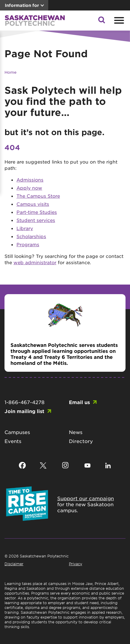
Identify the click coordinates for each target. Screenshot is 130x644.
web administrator (35, 262)
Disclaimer (14, 564)
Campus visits (33, 204)
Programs (28, 244)
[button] (102, 22)
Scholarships (31, 236)
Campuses (17, 432)
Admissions (30, 180)
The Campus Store (38, 196)
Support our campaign (86, 498)
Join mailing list (24, 411)
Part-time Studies (37, 212)
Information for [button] (22, 5)
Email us (79, 402)
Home (10, 72)
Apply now (29, 188)
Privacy (75, 564)
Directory (81, 441)
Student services (36, 220)
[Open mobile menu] (118, 20)
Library (25, 228)
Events (13, 441)
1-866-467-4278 (25, 402)
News (76, 432)
